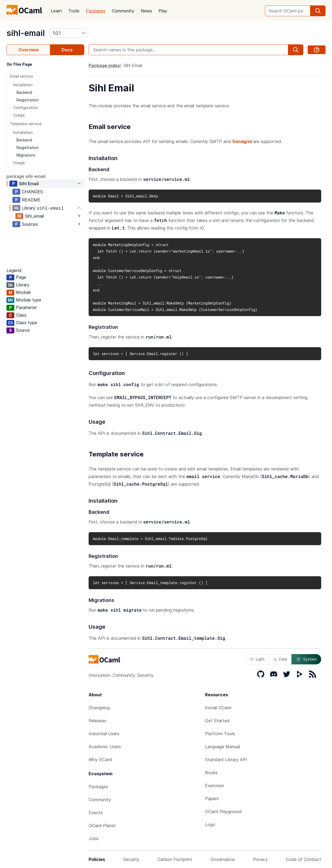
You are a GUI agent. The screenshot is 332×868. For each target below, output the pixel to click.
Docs (67, 50)
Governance (223, 859)
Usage (19, 115)
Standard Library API (226, 760)
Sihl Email (29, 184)
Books (211, 773)
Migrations (26, 155)
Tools (74, 11)
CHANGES (32, 192)
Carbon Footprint (175, 859)
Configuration (26, 107)
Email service (22, 76)
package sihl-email (26, 176)
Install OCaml (218, 708)
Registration (28, 100)
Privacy (260, 859)
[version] (69, 33)
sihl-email (26, 33)
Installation (23, 85)
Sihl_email (34, 216)
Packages (96, 11)
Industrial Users (104, 734)
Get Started (217, 721)
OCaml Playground (223, 811)
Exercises (214, 786)
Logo (210, 824)
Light (257, 659)
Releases (98, 721)
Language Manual (222, 747)
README (31, 200)
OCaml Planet (102, 826)
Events (96, 813)
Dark (280, 659)
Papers (212, 799)
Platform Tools (220, 734)
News (146, 11)
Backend (24, 92)
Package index (104, 65)
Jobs (94, 839)
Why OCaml (100, 760)
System (306, 659)
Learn (56, 11)
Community (123, 11)
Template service (26, 124)
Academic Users (105, 747)
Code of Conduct (304, 859)
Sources (30, 224)
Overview (28, 50)
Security (131, 859)
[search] (318, 11)
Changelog (99, 708)
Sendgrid (242, 141)
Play (163, 11)
